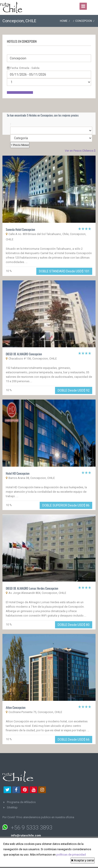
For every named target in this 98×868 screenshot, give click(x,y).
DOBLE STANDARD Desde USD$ (64, 271)
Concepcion (84, 21)
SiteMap (12, 807)
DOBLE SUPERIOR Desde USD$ (66, 505)
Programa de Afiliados (21, 802)
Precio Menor (21, 145)
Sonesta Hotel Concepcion (20, 229)
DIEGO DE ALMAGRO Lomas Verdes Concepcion (32, 588)
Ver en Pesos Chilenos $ (80, 151)
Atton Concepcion (16, 707)
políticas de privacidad (71, 855)
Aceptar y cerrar (83, 860)
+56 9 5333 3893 (32, 828)
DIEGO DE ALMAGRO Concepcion (24, 354)
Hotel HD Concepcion (18, 473)
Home (64, 21)
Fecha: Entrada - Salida (23, 68)
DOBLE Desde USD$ (74, 390)
